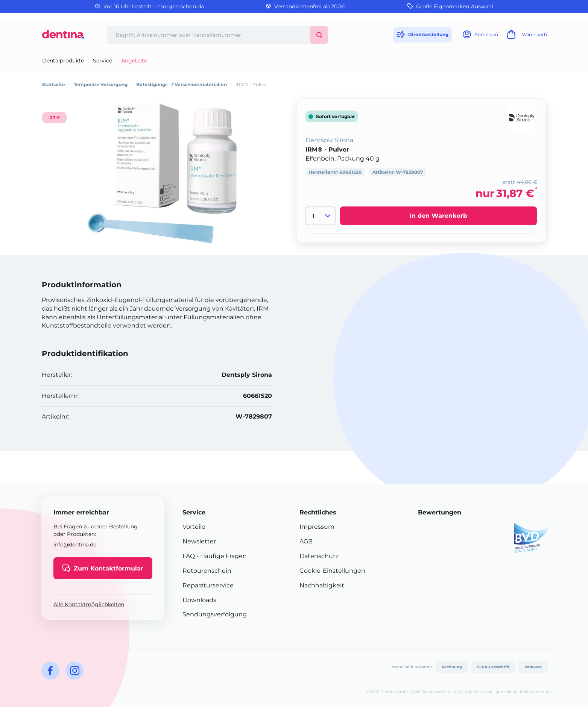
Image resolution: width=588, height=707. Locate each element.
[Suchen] (319, 35)
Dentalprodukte (63, 61)
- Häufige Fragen (221, 556)
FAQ (189, 556)
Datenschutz (319, 556)
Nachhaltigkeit (322, 585)
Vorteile (194, 527)
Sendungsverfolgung (215, 614)
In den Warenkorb (438, 216)
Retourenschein (207, 571)
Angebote (134, 61)
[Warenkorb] (526, 37)
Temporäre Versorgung (101, 84)
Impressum (317, 527)
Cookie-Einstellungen (332, 571)
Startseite (54, 84)
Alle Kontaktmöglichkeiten (89, 604)
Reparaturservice (208, 585)
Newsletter (199, 541)
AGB (306, 541)
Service (103, 61)
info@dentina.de (75, 545)
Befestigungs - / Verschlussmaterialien (182, 84)
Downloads (199, 600)
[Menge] (321, 216)
